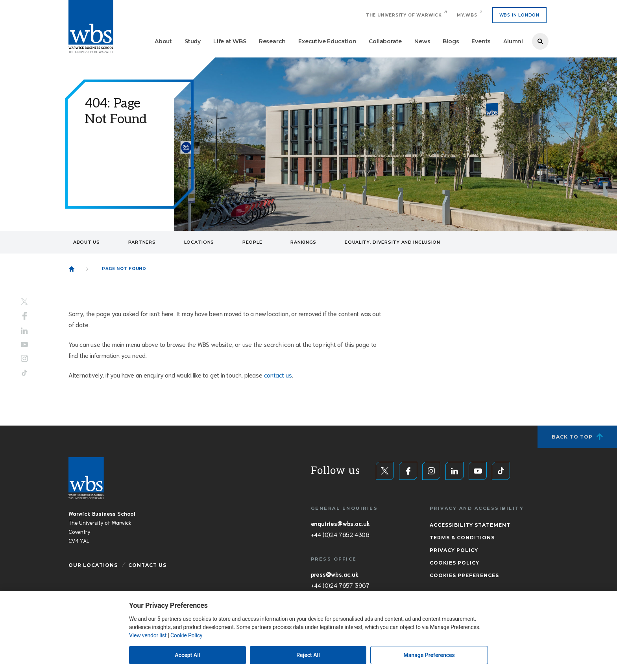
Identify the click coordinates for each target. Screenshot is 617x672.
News (422, 41)
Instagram (24, 358)
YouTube (24, 344)
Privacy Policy (454, 550)
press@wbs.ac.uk (335, 574)
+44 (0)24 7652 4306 (340, 534)
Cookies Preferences (464, 575)
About (163, 41)
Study (193, 41)
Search (540, 41)
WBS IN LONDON (519, 15)
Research (272, 41)
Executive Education (327, 41)
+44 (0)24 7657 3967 (340, 585)
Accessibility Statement (470, 525)
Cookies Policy (454, 563)
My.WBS (467, 15)
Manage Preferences (429, 655)
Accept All (187, 655)
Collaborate (385, 41)
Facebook (25, 316)
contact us (278, 375)
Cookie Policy (186, 635)
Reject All (308, 655)
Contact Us (147, 565)
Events (481, 41)
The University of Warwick (404, 15)
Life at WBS (230, 41)
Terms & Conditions (462, 538)
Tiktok (24, 373)
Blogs (451, 41)
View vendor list (148, 635)
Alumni (513, 41)
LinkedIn (24, 331)
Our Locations (93, 565)
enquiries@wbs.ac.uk (340, 523)
